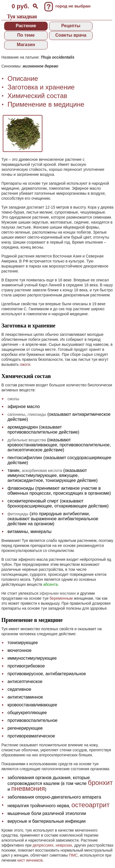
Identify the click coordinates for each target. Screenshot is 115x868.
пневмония (28, 788)
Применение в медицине (46, 104)
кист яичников (30, 860)
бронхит (100, 783)
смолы (13, 399)
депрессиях (43, 845)
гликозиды (37, 414)
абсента (50, 584)
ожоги (25, 364)
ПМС (73, 855)
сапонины (16, 414)
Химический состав (37, 96)
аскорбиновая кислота (42, 471)
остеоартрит (91, 805)
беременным (61, 598)
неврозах (64, 845)
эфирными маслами (57, 593)
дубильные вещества (27, 440)
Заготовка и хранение (41, 87)
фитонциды (18, 514)
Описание (23, 78)
